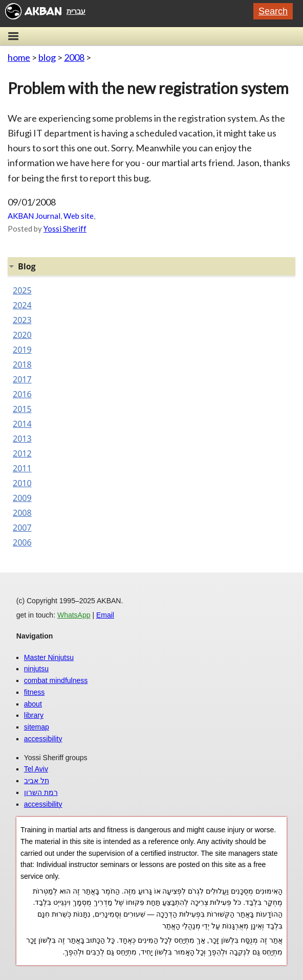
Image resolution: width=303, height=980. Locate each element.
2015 (22, 409)
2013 (22, 439)
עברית (76, 11)
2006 (22, 542)
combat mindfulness (56, 680)
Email (105, 615)
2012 (22, 453)
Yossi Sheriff (65, 229)
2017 (22, 379)
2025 (22, 290)
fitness (34, 692)
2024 (22, 305)
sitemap (37, 727)
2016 (22, 394)
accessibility (43, 739)
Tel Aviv (36, 769)
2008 (74, 57)
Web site (79, 216)
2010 (22, 483)
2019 (22, 350)
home (19, 57)
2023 (22, 320)
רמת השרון (41, 792)
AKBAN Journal (34, 216)
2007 (22, 528)
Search (273, 11)
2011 (22, 468)
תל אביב (37, 781)
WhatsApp (74, 615)
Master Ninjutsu (49, 657)
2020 (22, 335)
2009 (22, 498)
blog (47, 57)
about (33, 704)
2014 (22, 424)
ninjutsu (36, 669)
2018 (22, 364)
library (34, 715)
